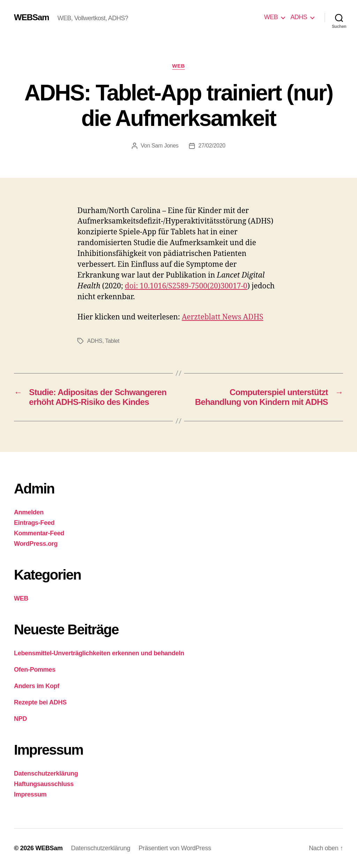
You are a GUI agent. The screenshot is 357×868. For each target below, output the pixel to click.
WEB (271, 17)
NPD (20, 719)
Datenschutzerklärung (46, 773)
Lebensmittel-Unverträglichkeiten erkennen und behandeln (99, 653)
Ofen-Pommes (35, 670)
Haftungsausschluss (44, 784)
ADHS (299, 17)
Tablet (112, 341)
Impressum (30, 794)
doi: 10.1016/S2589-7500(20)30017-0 (186, 286)
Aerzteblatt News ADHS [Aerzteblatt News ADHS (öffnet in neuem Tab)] (222, 317)
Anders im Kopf (37, 686)
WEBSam (32, 17)
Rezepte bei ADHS (40, 702)
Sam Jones (165, 146)
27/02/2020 (212, 146)
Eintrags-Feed (34, 523)
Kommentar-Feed (39, 533)
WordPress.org (36, 544)
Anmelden (29, 512)
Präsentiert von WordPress (175, 848)
